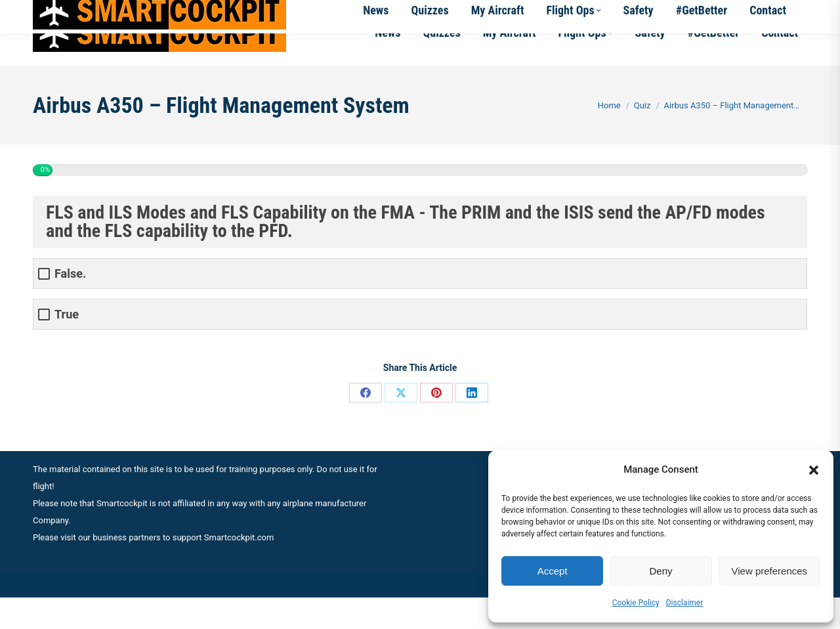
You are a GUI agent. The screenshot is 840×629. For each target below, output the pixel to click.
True (67, 346)
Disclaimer (685, 603)
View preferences (770, 571)
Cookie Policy (636, 603)
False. (70, 305)
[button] (814, 470)
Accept (553, 571)
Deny (661, 571)
